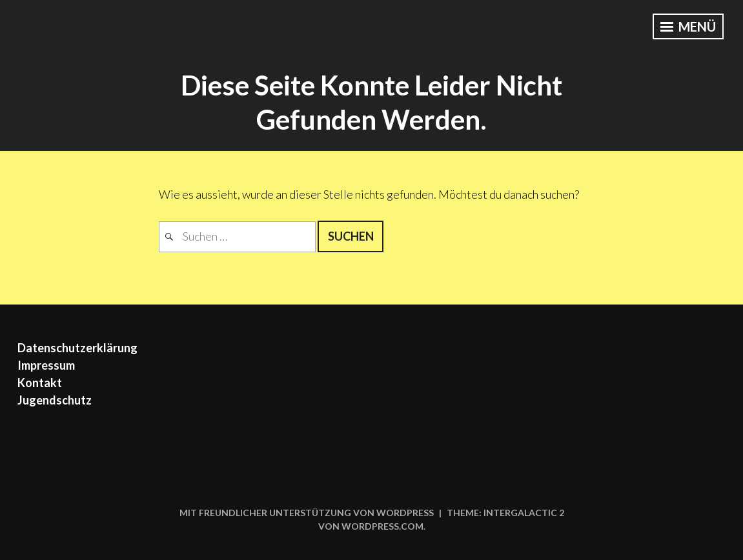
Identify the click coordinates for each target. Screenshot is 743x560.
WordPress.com (382, 526)
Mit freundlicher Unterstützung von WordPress (307, 513)
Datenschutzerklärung (77, 348)
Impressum (46, 365)
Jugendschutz (55, 400)
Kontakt (40, 383)
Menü (688, 26)
